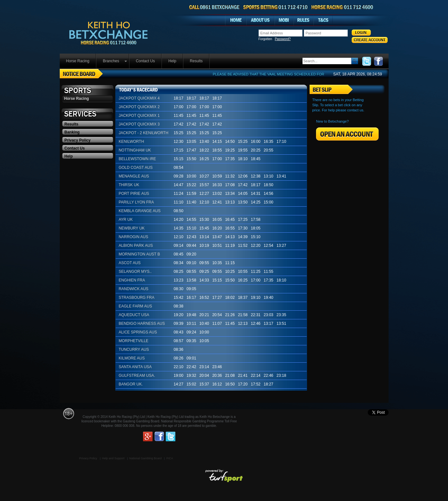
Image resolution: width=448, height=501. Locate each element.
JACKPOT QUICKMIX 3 (139, 124)
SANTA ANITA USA (135, 367)
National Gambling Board (146, 458)
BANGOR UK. (131, 384)
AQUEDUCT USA (134, 315)
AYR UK (126, 220)
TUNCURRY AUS (134, 350)
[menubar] (135, 61)
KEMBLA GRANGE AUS (140, 211)
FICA (170, 458)
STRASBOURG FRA (136, 298)
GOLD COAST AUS (136, 168)
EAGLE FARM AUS (135, 306)
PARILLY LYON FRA (136, 202)
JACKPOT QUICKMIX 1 (139, 116)
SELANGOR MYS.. (135, 272)
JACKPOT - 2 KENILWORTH (143, 133)
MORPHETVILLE (133, 341)
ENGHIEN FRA (132, 280)
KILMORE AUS (132, 358)
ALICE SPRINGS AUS (138, 332)
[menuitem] (78, 61)
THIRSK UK (129, 185)
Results (196, 61)
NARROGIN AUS (133, 237)
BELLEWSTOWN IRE (137, 159)
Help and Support (113, 458)
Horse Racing (78, 61)
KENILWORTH (131, 142)
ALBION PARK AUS (136, 246)
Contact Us (145, 61)
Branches (111, 61)
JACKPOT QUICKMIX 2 (139, 107)
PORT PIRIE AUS (134, 194)
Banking (72, 132)
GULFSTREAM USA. (137, 376)
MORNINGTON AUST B (139, 254)
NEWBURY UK (132, 228)
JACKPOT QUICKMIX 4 (139, 98)
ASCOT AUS (129, 263)
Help (172, 61)
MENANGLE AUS (134, 176)
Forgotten (275, 39)
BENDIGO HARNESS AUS (142, 324)
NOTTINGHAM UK (135, 150)
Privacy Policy (78, 140)
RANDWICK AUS (133, 289)
